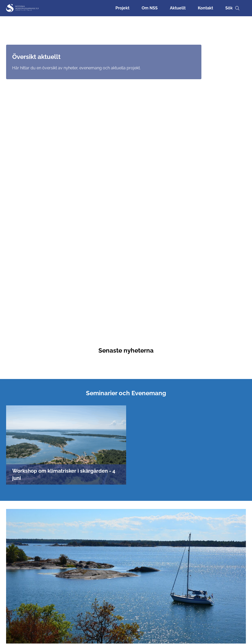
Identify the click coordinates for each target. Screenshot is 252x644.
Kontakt (205, 8)
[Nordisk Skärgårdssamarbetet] (23, 8)
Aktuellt (178, 8)
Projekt (122, 8)
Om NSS (150, 8)
